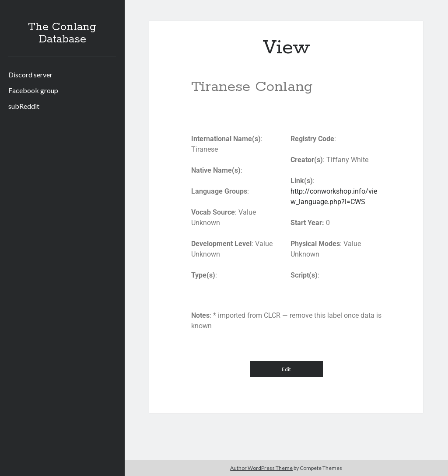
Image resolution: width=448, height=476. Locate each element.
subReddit (24, 106)
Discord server (30, 75)
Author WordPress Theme (261, 468)
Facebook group (33, 90)
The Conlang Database (62, 33)
